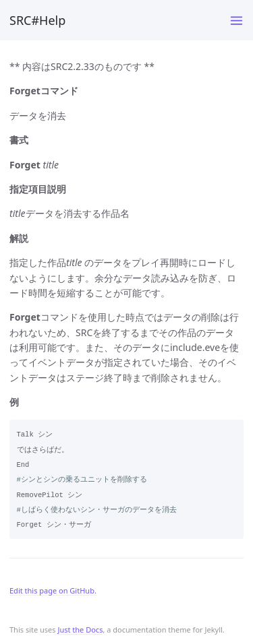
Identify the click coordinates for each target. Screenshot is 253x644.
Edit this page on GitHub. (53, 590)
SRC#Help (37, 20)
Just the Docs (80, 630)
